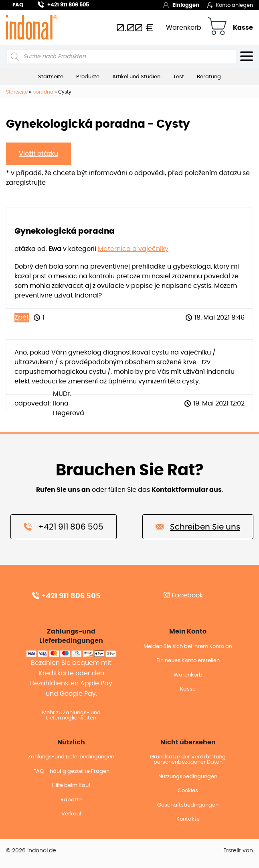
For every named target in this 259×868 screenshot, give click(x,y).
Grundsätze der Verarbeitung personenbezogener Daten (188, 760)
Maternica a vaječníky (133, 249)
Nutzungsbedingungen (188, 777)
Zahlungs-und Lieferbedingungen (71, 757)
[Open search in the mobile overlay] (121, 57)
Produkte (88, 77)
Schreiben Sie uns (198, 526)
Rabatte (71, 800)
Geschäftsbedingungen (188, 805)
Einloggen (181, 5)
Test (179, 77)
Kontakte (188, 819)
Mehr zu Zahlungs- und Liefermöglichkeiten (71, 715)
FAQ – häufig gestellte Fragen (71, 771)
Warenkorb (184, 28)
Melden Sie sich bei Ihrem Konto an (188, 647)
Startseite (51, 77)
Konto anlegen (230, 5)
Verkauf (71, 814)
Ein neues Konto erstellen (188, 661)
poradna (43, 92)
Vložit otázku (38, 154)
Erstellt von (238, 851)
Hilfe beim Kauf (71, 785)
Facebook (183, 595)
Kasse (243, 28)
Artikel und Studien (136, 77)
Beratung (209, 77)
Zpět (22, 318)
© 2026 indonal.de (31, 851)
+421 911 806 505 (63, 4)
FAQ (18, 5)
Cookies (188, 791)
